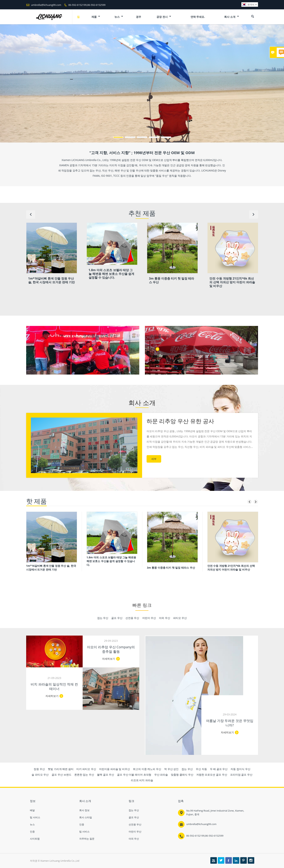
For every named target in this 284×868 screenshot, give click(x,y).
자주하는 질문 (87, 839)
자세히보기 (227, 732)
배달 (32, 810)
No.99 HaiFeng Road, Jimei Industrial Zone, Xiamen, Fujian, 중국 (215, 812)
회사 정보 (84, 810)
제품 (96, 17)
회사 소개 (231, 17)
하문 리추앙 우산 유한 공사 (180, 421)
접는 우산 (134, 810)
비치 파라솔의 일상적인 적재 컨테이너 (54, 686)
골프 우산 (134, 817)
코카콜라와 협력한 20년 (171, 335)
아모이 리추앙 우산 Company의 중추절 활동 (111, 649)
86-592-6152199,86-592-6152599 (87, 5)
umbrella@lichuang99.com (46, 5)
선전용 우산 (135, 824)
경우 (139, 17)
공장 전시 (164, 17)
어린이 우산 (135, 832)
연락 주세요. (198, 17)
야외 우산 (134, 839)
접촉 (181, 801)
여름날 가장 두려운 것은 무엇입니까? (230, 723)
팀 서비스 (35, 817)
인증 (32, 832)
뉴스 (119, 17)
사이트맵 (35, 839)
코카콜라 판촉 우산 (100, 335)
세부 (85, 349)
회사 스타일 (86, 817)
